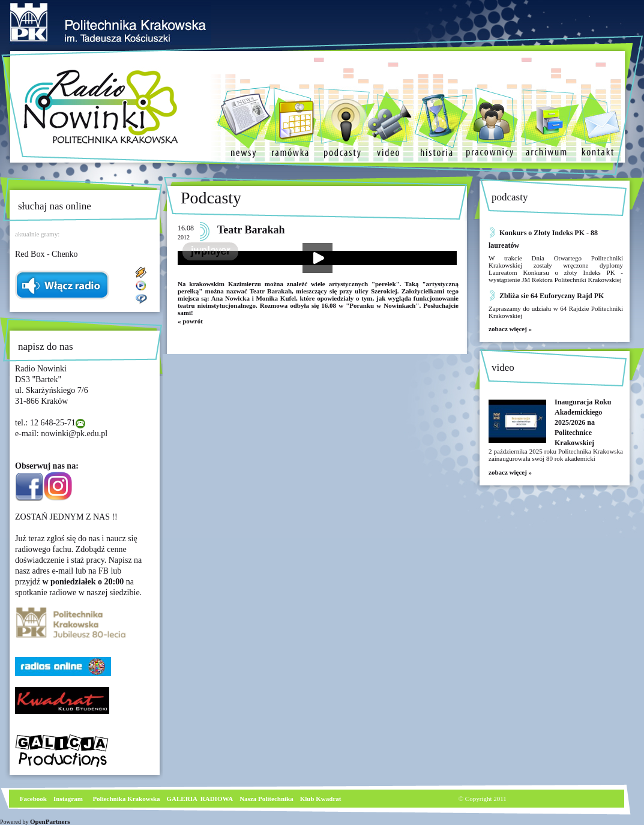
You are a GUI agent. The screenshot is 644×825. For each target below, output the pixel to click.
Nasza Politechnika (266, 799)
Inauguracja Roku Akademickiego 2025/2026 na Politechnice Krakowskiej (583, 422)
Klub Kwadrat (321, 799)
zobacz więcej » (510, 329)
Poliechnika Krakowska (127, 799)
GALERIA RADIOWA (200, 799)
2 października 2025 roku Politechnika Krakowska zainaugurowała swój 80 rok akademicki (556, 455)
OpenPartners (50, 821)
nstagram (69, 799)
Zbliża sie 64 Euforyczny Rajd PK (552, 296)
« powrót (190, 321)
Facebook (32, 799)
